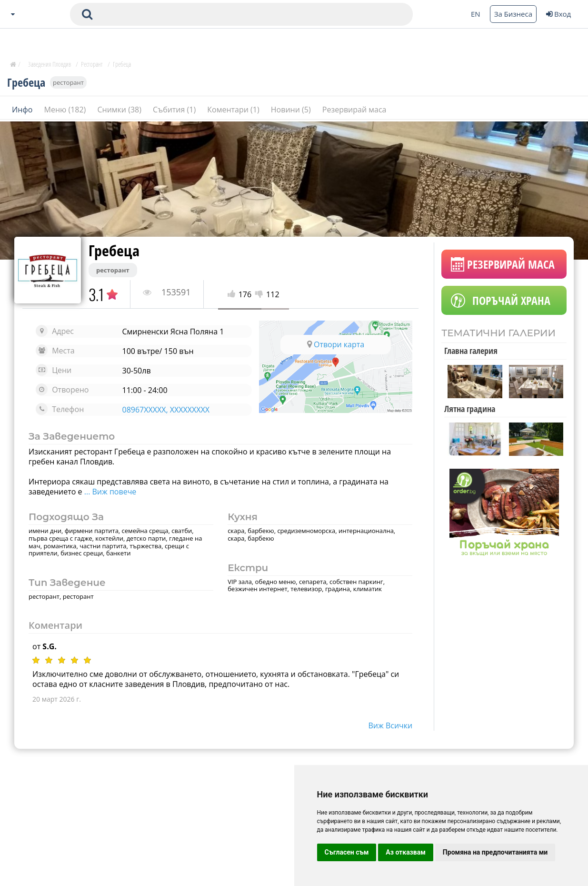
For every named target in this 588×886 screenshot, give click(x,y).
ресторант (68, 82)
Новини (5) (292, 109)
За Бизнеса (513, 14)
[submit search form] (87, 14)
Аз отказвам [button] (406, 852)
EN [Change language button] (476, 14)
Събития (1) (175, 109)
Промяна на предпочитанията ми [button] (495, 852)
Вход (558, 14)
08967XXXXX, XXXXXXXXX (166, 410)
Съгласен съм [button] (347, 852)
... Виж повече (110, 492)
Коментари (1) (234, 109)
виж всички (391, 725)
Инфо (23, 109)
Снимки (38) (120, 109)
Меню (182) (66, 109)
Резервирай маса (354, 109)
